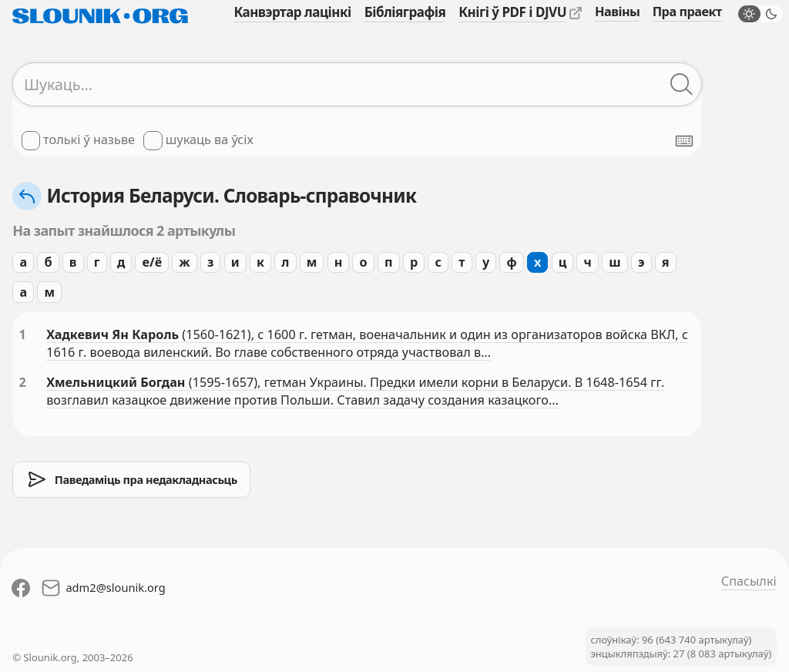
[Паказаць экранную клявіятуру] (684, 141)
